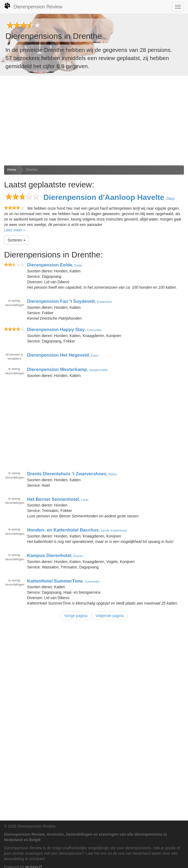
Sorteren (17, 240)
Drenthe (32, 170)
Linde (85, 499)
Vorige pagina (76, 616)
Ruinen (78, 556)
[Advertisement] (94, 121)
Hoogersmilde (99, 370)
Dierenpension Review (33, 6)
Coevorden (94, 330)
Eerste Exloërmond (114, 530)
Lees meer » (15, 230)
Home (12, 170)
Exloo (95, 355)
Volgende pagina (110, 616)
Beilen (113, 474)
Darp (170, 199)
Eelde (78, 265)
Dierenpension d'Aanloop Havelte (104, 197)
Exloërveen (104, 302)
